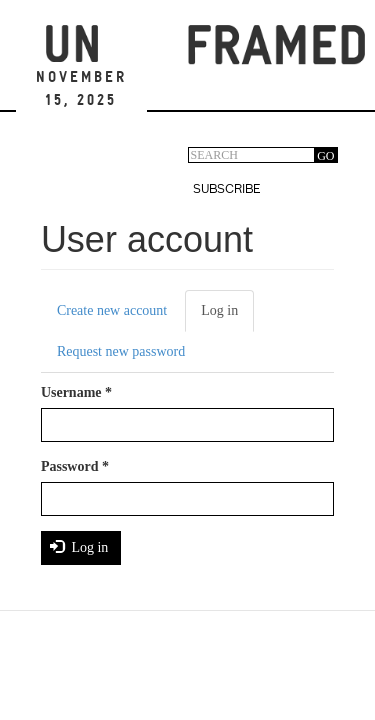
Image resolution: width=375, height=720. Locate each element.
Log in (227, 316)
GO (325, 156)
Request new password (121, 351)
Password (75, 466)
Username (76, 392)
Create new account (112, 310)
